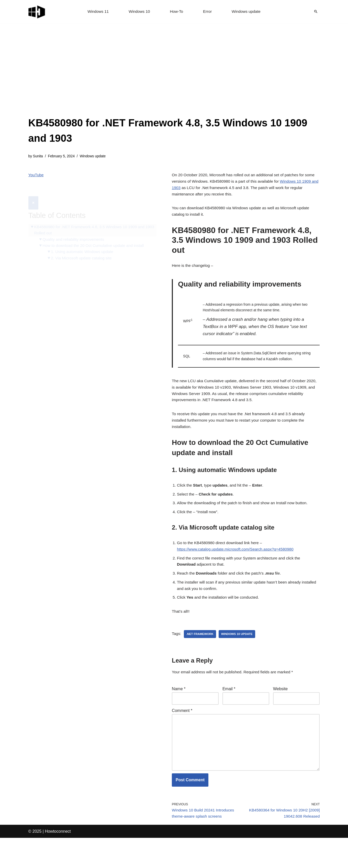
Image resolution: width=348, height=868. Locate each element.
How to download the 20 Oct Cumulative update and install (96, 235)
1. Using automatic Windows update (84, 241)
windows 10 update (239, 656)
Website (280, 711)
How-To (177, 12)
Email (229, 711)
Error (208, 12)
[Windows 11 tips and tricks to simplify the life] (37, 12)
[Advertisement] (174, 77)
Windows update (248, 12)
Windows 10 (138, 12)
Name (179, 711)
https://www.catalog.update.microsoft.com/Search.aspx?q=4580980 (238, 566)
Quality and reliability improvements (75, 228)
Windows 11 (96, 12)
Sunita (38, 157)
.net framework (201, 656)
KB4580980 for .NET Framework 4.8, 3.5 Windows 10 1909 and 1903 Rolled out (92, 218)
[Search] (316, 12)
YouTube (36, 176)
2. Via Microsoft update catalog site (83, 248)
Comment (182, 734)
